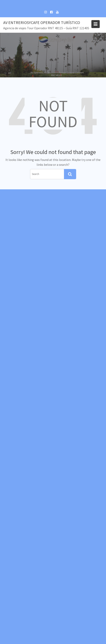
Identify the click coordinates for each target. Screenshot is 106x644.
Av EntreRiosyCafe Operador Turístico (42, 22)
